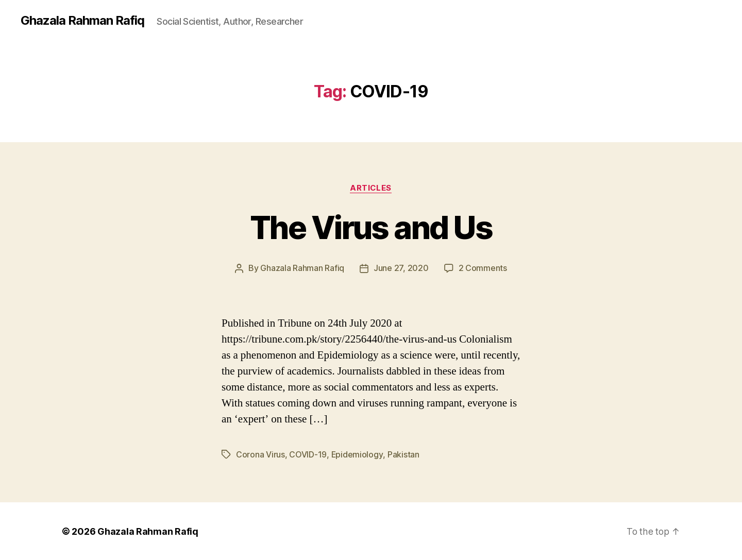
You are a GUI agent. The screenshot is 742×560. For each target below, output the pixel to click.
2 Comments (483, 268)
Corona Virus (260, 454)
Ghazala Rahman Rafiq (82, 21)
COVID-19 (308, 454)
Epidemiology (357, 454)
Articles (371, 188)
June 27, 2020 (401, 268)
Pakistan (403, 454)
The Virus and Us (371, 227)
